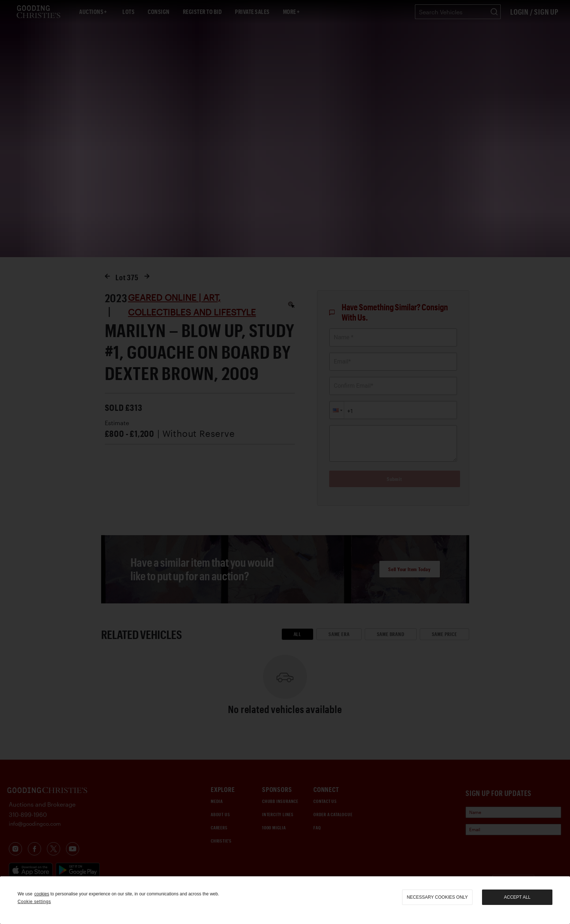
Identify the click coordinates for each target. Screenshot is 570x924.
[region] (285, 900)
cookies (42, 894)
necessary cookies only (437, 897)
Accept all (517, 897)
